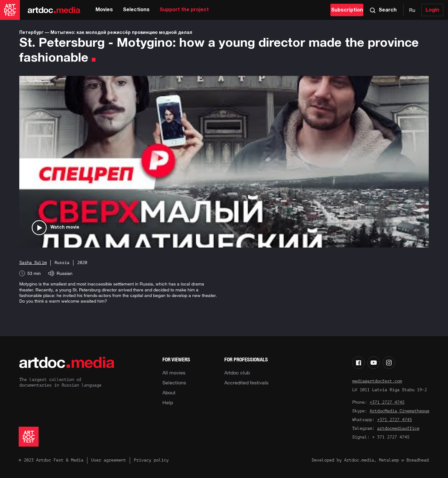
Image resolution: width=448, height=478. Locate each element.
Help (168, 402)
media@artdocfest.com (377, 381)
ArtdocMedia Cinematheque (399, 411)
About (169, 392)
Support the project (184, 10)
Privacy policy (151, 460)
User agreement (109, 460)
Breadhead (418, 460)
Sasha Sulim (33, 263)
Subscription (347, 10)
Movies (104, 10)
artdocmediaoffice (398, 428)
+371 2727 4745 (387, 402)
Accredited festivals (246, 383)
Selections (136, 10)
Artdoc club (237, 373)
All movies (174, 373)
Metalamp (389, 460)
